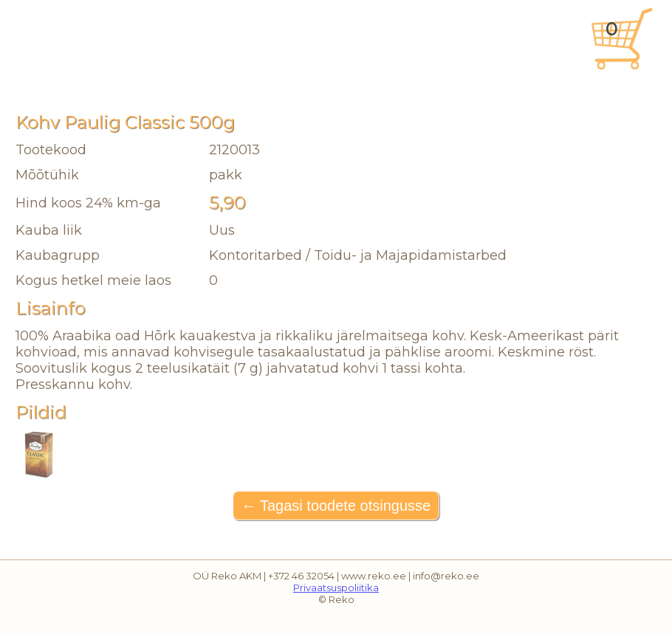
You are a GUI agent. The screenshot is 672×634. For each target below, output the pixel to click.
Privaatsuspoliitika (336, 588)
